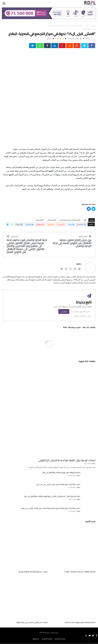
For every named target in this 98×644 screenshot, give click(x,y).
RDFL (88, 39)
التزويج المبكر (51, 220)
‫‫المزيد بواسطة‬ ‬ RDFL (72, 328)
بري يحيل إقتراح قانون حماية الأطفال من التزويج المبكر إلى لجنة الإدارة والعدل (71, 242)
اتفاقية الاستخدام (47, 639)
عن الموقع (36, 639)
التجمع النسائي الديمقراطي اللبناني (69, 220)
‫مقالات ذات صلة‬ (89, 328)
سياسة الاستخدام (60, 639)
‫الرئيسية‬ (93, 26)
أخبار (87, 26)
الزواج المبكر (39, 220)
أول (84, 220)
